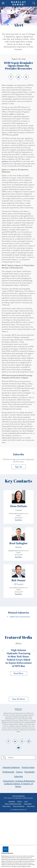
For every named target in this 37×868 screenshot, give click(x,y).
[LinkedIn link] (18, 77)
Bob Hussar (19, 580)
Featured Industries (11, 767)
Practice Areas (28, 767)
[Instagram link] (29, 741)
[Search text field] (21, 757)
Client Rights (28, 804)
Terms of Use (31, 806)
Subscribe (18, 776)
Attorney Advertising (18, 796)
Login (26, 801)
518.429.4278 (19, 592)
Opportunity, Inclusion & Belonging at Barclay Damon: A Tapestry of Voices (19, 784)
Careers (19, 772)
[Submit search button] (4, 757)
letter (12, 114)
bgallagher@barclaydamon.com (19, 551)
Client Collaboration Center (13, 804)
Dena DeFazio (19, 506)
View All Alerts (19, 699)
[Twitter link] (26, 77)
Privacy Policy (6, 806)
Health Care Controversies (20, 617)
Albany (19, 516)
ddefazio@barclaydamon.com (18, 513)
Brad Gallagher (18, 543)
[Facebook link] (11, 77)
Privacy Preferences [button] (19, 806)
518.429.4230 (19, 518)
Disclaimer (12, 801)
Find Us (20, 801)
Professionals (8, 772)
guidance (5, 161)
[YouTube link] (19, 748)
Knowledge (30, 772)
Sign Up (18, 467)
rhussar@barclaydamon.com (18, 588)
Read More (18, 520)
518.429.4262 (19, 555)
